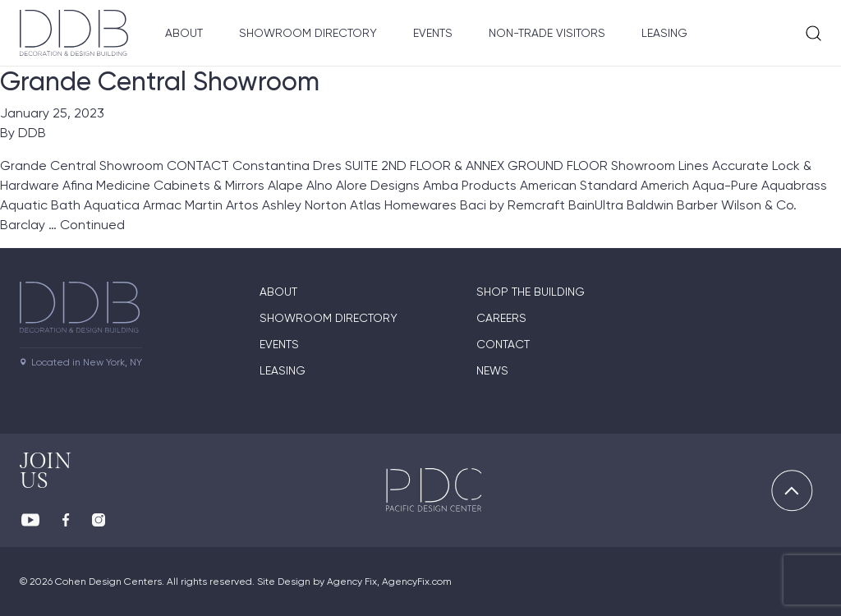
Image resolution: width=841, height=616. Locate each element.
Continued (92, 225)
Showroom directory (329, 318)
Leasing (664, 33)
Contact (503, 344)
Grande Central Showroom (160, 81)
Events (433, 33)
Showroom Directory (308, 33)
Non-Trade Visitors (547, 33)
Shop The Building (531, 292)
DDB (32, 133)
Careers (501, 318)
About (184, 33)
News (492, 370)
